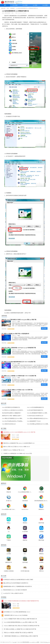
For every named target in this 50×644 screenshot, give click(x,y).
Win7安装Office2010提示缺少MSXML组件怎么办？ (14, 410)
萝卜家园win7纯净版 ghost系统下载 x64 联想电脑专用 (15, 334)
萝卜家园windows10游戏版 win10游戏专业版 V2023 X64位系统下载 (19, 376)
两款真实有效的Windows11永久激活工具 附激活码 (14, 590)
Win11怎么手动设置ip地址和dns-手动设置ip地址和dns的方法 (16, 421)
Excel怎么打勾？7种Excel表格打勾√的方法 (12, 593)
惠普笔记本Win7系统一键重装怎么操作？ (12, 416)
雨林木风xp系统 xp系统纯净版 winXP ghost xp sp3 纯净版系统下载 (19, 348)
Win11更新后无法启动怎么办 (9, 424)
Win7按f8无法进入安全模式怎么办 (35, 416)
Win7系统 (35, 5)
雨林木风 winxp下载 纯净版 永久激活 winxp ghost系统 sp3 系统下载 (19, 320)
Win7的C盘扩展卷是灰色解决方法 (35, 410)
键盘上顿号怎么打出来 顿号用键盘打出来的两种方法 (15, 583)
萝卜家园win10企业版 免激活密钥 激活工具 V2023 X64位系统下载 (18, 362)
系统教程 (12, 8)
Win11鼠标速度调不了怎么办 (34, 421)
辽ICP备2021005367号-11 (6, 642)
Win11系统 (15, 5)
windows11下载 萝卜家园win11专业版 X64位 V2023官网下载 (17, 390)
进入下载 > (44, 328)
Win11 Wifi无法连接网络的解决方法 (35, 407)
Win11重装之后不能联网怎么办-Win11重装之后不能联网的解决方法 (18, 418)
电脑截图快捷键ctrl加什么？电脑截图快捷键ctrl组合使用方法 (16, 587)
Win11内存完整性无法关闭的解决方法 (11, 407)
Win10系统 (25, 5)
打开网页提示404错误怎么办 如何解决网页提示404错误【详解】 (17, 580)
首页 (5, 5)
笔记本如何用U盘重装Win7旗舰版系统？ (12, 413)
